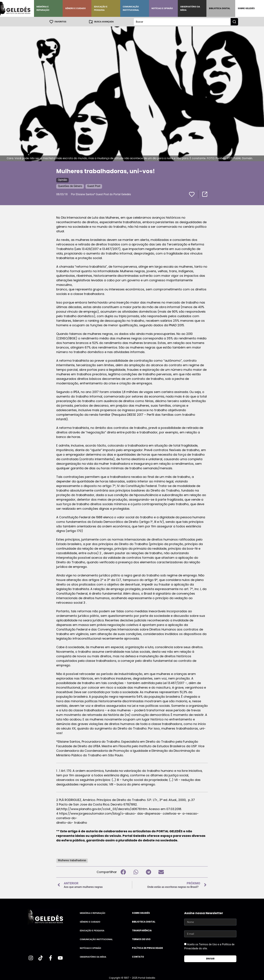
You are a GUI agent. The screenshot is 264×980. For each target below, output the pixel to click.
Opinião (62, 180)
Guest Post (94, 186)
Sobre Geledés (246, 8)
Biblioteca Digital (220, 8)
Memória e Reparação (43, 8)
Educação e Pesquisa (101, 8)
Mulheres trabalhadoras (72, 860)
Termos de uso (141, 939)
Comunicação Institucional (131, 8)
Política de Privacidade (147, 948)
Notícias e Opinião (162, 8)
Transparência (142, 930)
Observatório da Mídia (190, 8)
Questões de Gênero (70, 186)
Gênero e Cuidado (75, 8)
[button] (123, 872)
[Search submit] (234, 22)
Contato (138, 957)
